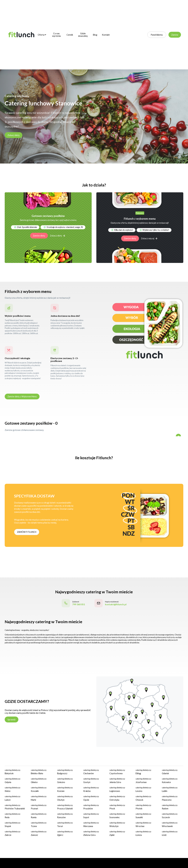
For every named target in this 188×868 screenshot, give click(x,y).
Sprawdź (12, 720)
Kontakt (106, 35)
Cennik (70, 35)
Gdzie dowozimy (83, 35)
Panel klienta (157, 35)
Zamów (175, 35)
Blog (95, 35)
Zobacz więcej (149, 238)
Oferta (42, 35)
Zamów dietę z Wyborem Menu (22, 397)
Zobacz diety (14, 135)
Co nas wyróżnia (56, 35)
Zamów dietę (39, 236)
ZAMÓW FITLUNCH (27, 532)
